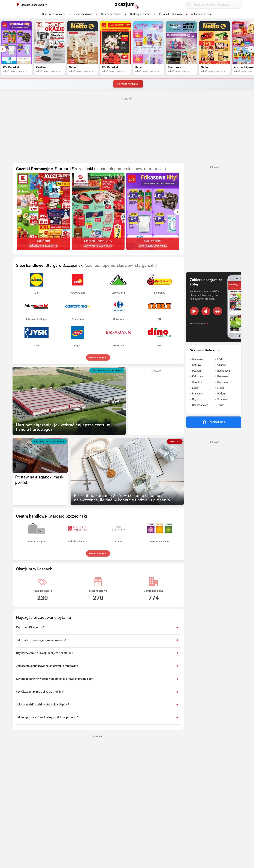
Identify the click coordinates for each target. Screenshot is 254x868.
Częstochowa (200, 405)
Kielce (221, 388)
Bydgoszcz (224, 371)
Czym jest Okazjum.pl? (30, 627)
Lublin (196, 388)
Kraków (196, 365)
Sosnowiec (224, 399)
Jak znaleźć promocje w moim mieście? (41, 640)
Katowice (198, 376)
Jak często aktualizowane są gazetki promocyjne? (48, 666)
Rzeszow (223, 376)
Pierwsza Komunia (127, 84)
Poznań (196, 371)
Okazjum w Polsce (205, 350)
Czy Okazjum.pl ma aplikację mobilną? (40, 692)
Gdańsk (222, 365)
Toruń (221, 405)
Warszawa (198, 359)
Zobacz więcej (98, 358)
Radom (221, 394)
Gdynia (196, 399)
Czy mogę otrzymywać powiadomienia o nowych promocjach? (55, 679)
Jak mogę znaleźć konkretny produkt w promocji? (47, 717)
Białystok (198, 394)
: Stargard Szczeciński (91, 169)
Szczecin (223, 382)
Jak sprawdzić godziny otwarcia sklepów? (43, 704)
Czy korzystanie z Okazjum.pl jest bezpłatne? (45, 653)
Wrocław (197, 382)
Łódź (220, 359)
